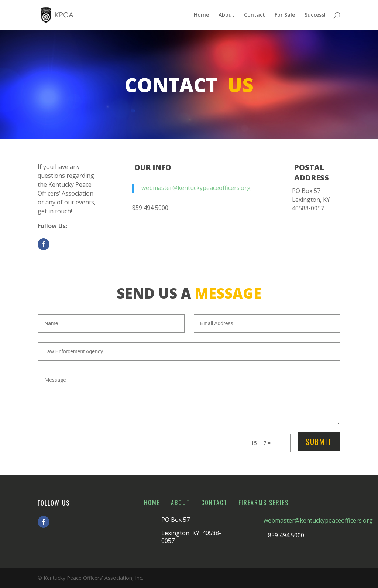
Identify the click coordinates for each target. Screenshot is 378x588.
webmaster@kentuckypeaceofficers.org (196, 188)
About (226, 15)
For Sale (285, 15)
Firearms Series (264, 503)
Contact (255, 15)
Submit (319, 442)
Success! (315, 15)
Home (201, 15)
